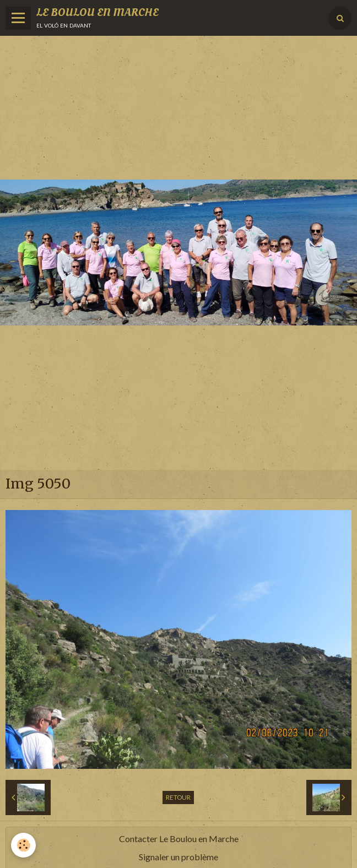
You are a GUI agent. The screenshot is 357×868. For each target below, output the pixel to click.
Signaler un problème (178, 857)
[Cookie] (23, 845)
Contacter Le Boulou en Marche (179, 839)
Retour (178, 797)
